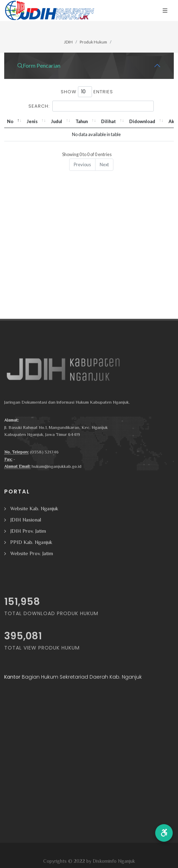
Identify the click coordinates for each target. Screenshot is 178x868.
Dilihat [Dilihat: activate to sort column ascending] (108, 121)
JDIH (68, 42)
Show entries (87, 92)
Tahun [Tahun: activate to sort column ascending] (82, 121)
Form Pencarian (39, 66)
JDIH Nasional (26, 520)
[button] (164, 833)
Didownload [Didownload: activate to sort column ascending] (142, 121)
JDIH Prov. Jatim (28, 531)
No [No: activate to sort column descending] (10, 121)
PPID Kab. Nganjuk (31, 542)
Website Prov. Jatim (32, 553)
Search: (91, 106)
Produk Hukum (93, 42)
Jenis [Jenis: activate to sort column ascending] (32, 121)
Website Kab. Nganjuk (34, 508)
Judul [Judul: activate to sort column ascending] (57, 121)
